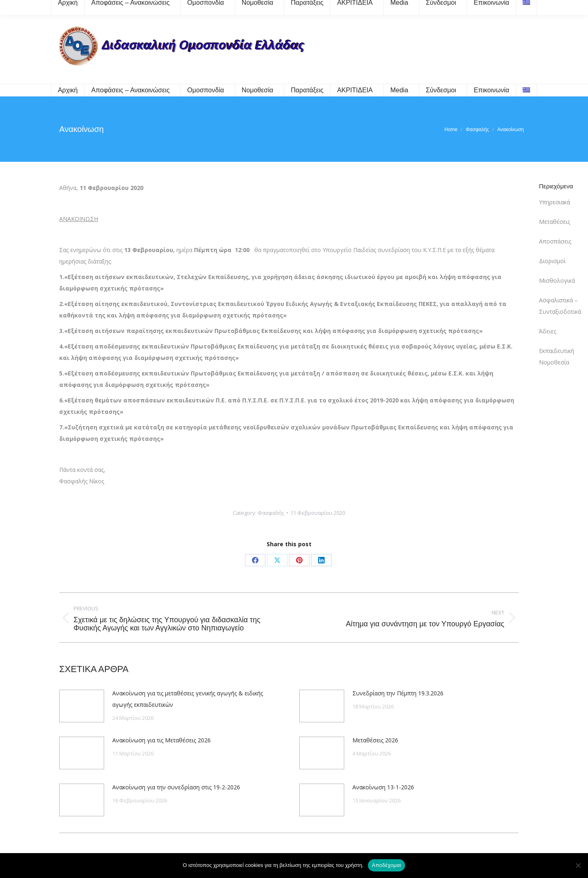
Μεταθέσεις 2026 (375, 740)
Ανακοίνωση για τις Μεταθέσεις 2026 (161, 740)
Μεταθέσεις (555, 222)
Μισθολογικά (557, 280)
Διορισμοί (552, 261)
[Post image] (82, 706)
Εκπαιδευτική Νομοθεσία (557, 356)
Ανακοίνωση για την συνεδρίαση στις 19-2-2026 (176, 787)
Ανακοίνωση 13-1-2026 (383, 787)
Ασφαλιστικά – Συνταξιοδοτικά (560, 306)
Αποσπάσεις (555, 241)
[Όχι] (578, 865)
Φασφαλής (271, 513)
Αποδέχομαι (387, 865)
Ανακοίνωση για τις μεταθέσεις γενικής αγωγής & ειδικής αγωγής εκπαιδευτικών (188, 699)
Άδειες (548, 331)
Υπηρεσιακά (555, 202)
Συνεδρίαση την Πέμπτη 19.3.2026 (398, 693)
